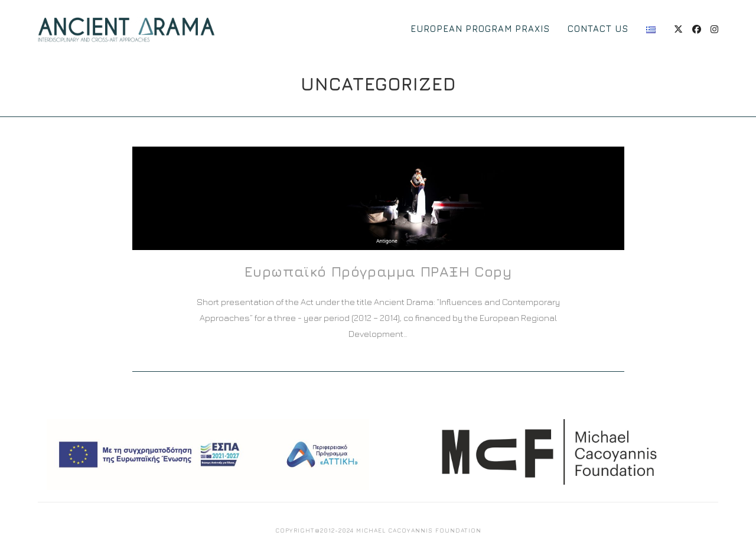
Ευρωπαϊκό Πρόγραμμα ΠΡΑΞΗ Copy (378, 271)
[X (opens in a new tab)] (678, 29)
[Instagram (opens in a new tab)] (714, 29)
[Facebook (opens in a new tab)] (697, 29)
